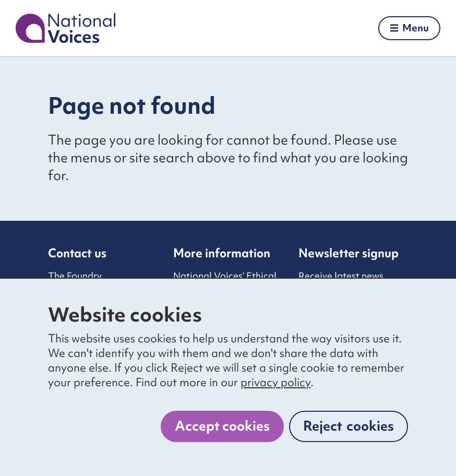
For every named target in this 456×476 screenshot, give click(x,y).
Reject (349, 426)
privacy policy (275, 382)
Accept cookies (222, 426)
